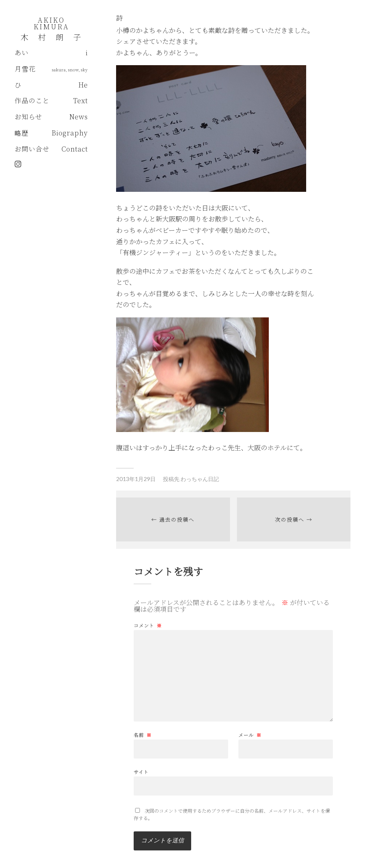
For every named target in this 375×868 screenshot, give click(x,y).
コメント (148, 625)
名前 (143, 735)
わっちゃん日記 (200, 479)
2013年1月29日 (136, 479)
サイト (141, 771)
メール (250, 735)
